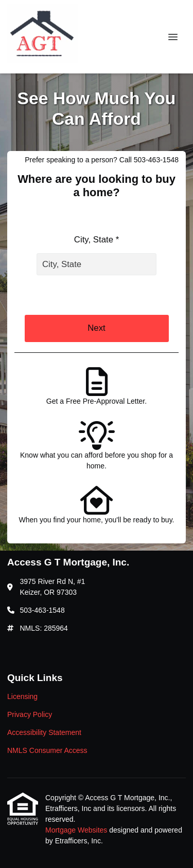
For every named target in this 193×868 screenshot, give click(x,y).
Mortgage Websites (77, 830)
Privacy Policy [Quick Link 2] (30, 714)
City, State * (97, 240)
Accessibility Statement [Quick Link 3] (44, 732)
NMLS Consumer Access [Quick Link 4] (47, 750)
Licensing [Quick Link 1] (22, 696)
